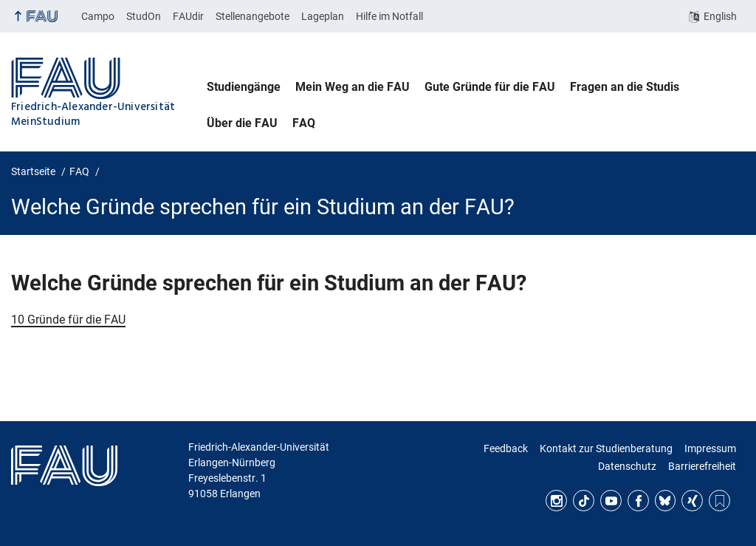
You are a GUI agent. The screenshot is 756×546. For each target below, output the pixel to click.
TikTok (584, 501)
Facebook (638, 501)
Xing (692, 501)
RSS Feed (719, 501)
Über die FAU (242, 123)
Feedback (506, 448)
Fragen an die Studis (625, 87)
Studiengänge (244, 87)
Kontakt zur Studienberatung (606, 448)
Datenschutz (627, 466)
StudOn (144, 16)
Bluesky (666, 501)
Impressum (710, 448)
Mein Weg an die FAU (353, 87)
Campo (98, 16)
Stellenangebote (252, 16)
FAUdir (188, 16)
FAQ (304, 123)
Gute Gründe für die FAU (490, 87)
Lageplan (323, 16)
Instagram (556, 501)
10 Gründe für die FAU (68, 320)
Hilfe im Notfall (389, 16)
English (720, 16)
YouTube (611, 501)
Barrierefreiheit (702, 466)
